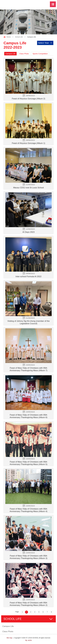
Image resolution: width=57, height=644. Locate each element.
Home (9, 37)
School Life (19, 37)
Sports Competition (40, 54)
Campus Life (10, 54)
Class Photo (24, 54)
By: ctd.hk (28, 640)
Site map (9, 638)
